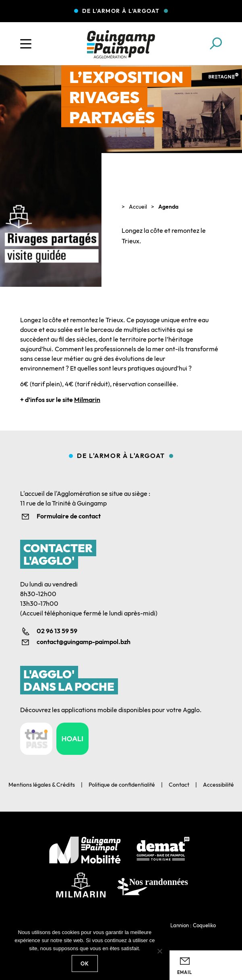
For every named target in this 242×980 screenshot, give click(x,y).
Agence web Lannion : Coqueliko (178, 925)
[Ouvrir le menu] (26, 44)
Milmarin (87, 400)
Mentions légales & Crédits (42, 785)
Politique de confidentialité (122, 785)
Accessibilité (218, 785)
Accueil (138, 207)
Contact (179, 785)
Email (185, 972)
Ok (85, 963)
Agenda (168, 207)
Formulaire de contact (69, 516)
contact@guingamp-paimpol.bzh (84, 642)
